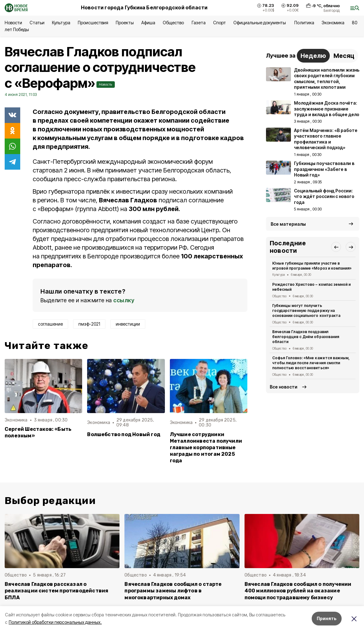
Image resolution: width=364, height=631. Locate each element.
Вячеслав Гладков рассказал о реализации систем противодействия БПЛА (56, 591)
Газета (199, 23)
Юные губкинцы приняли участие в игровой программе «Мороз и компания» (312, 266)
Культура (61, 23)
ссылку (124, 300)
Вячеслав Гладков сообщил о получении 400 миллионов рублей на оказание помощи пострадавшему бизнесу (298, 591)
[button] (336, 247)
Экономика (333, 23)
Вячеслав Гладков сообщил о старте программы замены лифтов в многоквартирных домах (173, 591)
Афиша (148, 23)
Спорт (219, 23)
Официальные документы (260, 23)
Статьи (37, 23)
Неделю (313, 56)
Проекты (125, 23)
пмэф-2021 (89, 324)
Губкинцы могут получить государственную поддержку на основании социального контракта (306, 311)
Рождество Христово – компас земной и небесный (311, 287)
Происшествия (93, 23)
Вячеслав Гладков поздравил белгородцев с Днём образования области (306, 337)
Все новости (284, 387)
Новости (13, 23)
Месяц (344, 56)
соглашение (50, 324)
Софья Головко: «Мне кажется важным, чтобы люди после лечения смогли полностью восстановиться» (311, 363)
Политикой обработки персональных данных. (55, 622)
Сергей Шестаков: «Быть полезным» (38, 432)
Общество (173, 23)
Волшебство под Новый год (124, 434)
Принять (327, 618)
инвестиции (128, 324)
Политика (304, 23)
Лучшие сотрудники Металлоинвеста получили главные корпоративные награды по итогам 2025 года (206, 447)
